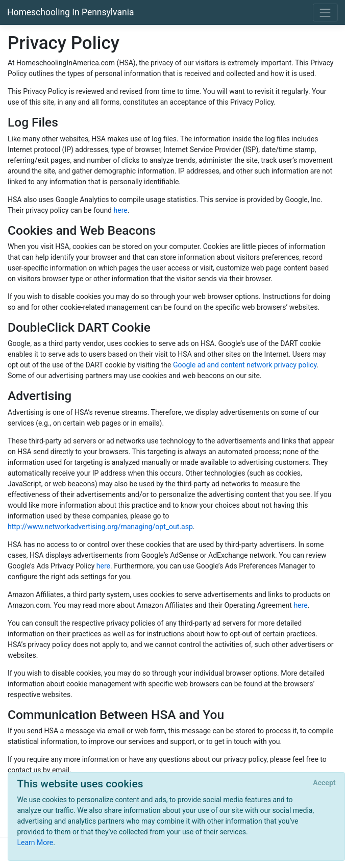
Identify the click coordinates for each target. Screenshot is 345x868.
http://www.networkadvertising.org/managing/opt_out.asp (100, 527)
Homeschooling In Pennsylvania (70, 12)
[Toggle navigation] (325, 13)
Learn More (35, 842)
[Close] (324, 783)
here (121, 210)
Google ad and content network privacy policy (245, 365)
